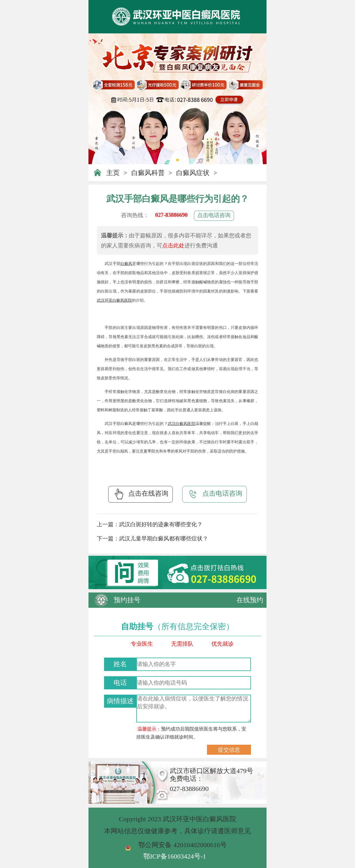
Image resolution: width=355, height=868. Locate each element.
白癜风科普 (148, 173)
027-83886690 (172, 215)
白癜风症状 (193, 173)
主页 (113, 173)
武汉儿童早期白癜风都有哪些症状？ (164, 538)
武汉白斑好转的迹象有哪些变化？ (161, 524)
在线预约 (250, 600)
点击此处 (173, 245)
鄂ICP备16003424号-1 (175, 856)
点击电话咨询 (214, 215)
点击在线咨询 (140, 494)
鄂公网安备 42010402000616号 (183, 845)
